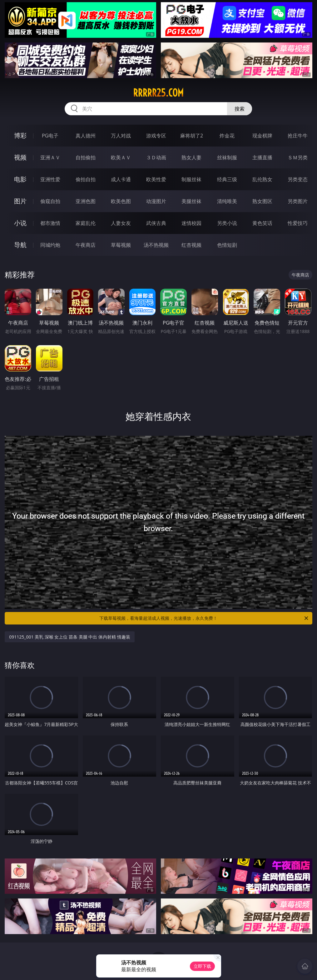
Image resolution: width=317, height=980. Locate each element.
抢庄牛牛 (298, 136)
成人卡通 (121, 179)
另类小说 (227, 223)
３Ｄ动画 (156, 157)
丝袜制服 (227, 157)
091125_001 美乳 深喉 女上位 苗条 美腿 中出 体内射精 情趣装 (69, 637)
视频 (20, 157)
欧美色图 (121, 201)
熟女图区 (262, 201)
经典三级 (227, 179)
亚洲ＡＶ (50, 157)
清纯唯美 (227, 201)
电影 (20, 179)
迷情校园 (191, 223)
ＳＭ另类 (298, 157)
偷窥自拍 (50, 201)
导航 (20, 245)
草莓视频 (121, 245)
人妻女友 (121, 223)
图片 (20, 201)
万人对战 (121, 136)
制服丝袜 (191, 179)
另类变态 (298, 179)
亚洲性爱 (50, 179)
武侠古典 (156, 223)
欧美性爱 (156, 179)
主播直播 (262, 157)
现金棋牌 (262, 136)
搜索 (240, 109)
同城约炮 (50, 245)
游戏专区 (156, 136)
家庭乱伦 (86, 223)
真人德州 (86, 136)
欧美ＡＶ (121, 157)
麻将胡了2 (192, 136)
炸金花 (227, 136)
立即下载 (202, 966)
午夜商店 (86, 245)
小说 (20, 223)
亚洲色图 (86, 201)
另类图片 (298, 201)
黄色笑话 (262, 223)
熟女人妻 (191, 157)
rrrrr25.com (158, 93)
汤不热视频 (156, 245)
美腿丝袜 (191, 201)
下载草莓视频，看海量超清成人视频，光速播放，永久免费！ (204, 618)
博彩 (20, 135)
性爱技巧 (298, 223)
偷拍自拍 (86, 179)
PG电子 (50, 136)
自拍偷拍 (86, 157)
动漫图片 (156, 201)
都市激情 (50, 223)
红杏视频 (191, 245)
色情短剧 (227, 245)
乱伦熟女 (262, 179)
